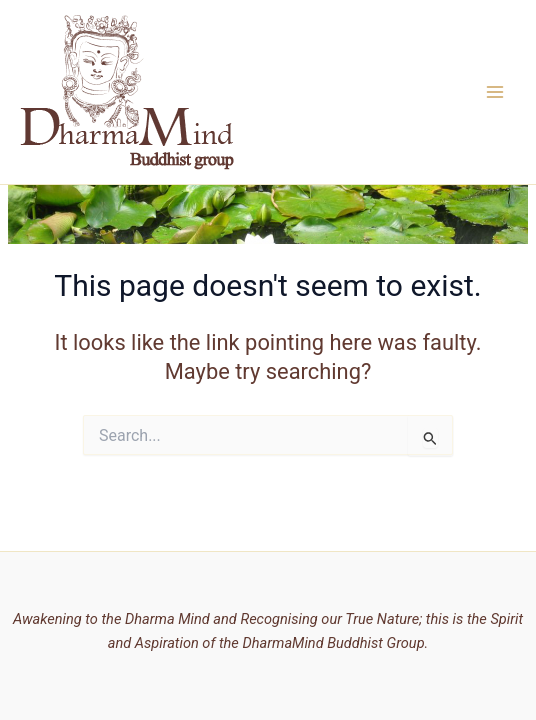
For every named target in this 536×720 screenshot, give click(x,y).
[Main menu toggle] (495, 92)
